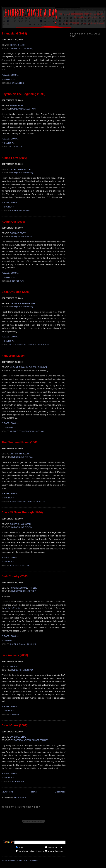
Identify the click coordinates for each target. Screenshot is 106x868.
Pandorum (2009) (13, 356)
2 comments (9, 498)
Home (34, 792)
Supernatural (18, 782)
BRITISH (14, 454)
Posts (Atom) (20, 797)
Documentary (17, 281)
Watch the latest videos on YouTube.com (20, 861)
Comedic (15, 565)
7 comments (9, 143)
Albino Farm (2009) (14, 158)
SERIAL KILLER (17, 45)
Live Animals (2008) (15, 655)
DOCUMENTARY (18, 233)
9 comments (9, 562)
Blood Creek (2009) (14, 725)
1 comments (9, 277)
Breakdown (16, 211)
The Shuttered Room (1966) (20, 442)
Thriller (41, 502)
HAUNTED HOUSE (27, 304)
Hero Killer (17, 147)
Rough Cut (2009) (13, 222)
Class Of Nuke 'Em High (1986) (22, 512)
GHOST (13, 304)
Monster (25, 565)
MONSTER (26, 524)
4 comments (9, 79)
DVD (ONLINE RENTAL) (22, 236)
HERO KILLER (17, 106)
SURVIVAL (42, 367)
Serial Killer (17, 83)
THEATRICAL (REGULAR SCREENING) (30, 740)
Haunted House (43, 345)
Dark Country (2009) (15, 576)
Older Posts (60, 792)
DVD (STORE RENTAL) (22, 48)
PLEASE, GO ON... (10, 75)
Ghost (31, 345)
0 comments (9, 640)
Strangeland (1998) (14, 34)
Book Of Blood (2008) (16, 292)
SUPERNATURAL (18, 737)
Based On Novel (19, 345)
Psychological (27, 431)
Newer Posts (7, 792)
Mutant (27, 211)
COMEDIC (15, 524)
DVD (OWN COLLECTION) (24, 109)
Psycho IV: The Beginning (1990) (23, 94)
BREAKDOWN (16, 169)
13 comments (9, 428)
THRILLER (24, 454)
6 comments (9, 778)
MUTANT (28, 169)
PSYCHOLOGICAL (28, 367)
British (31, 502)
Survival (40, 431)
